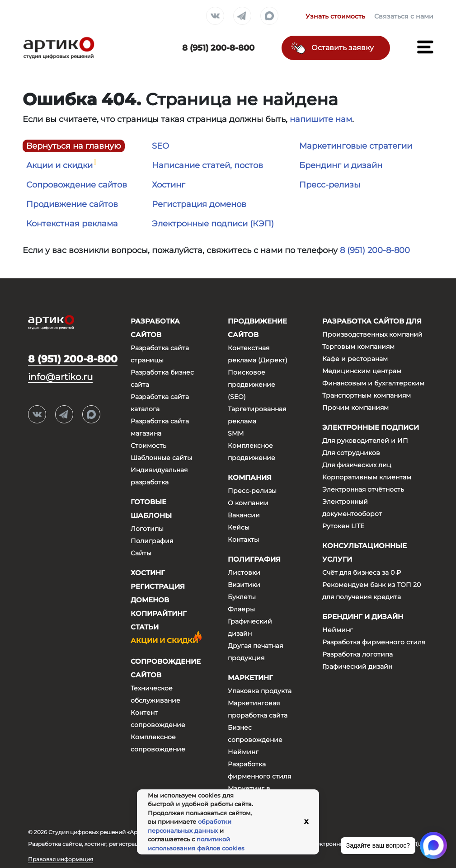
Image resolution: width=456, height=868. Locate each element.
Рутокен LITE (343, 526)
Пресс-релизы (330, 185)
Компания (250, 477)
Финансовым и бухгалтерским (373, 383)
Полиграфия (152, 541)
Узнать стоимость (335, 16)
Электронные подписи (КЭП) (213, 224)
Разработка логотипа (357, 654)
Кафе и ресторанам (355, 359)
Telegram (242, 16)
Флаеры (241, 609)
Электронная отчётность (363, 489)
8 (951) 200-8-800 (375, 250)
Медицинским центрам (362, 371)
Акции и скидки (59, 165)
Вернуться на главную (74, 146)
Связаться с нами (404, 16)
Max (269, 16)
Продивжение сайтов (72, 204)
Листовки (244, 572)
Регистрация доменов (199, 204)
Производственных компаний (372, 334)
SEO (160, 146)
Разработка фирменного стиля (374, 642)
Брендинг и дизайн (341, 165)
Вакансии (244, 515)
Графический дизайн (357, 666)
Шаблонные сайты (161, 458)
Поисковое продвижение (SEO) (252, 385)
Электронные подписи (371, 427)
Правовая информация (61, 859)
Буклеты (242, 597)
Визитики (244, 585)
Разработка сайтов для (372, 321)
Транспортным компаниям (367, 395)
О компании (248, 503)
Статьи (145, 627)
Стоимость (148, 446)
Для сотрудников (351, 453)
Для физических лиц (357, 465)
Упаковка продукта (260, 691)
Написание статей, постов (207, 165)
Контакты (243, 540)
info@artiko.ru (60, 377)
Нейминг (243, 752)
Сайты (141, 553)
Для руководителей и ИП (365, 441)
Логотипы (147, 529)
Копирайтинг (159, 613)
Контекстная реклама (72, 224)
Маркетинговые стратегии (356, 146)
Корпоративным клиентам (367, 477)
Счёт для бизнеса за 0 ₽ (362, 572)
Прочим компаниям (355, 408)
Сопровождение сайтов (77, 185)
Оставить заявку (343, 48)
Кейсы (239, 527)
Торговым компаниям (358, 347)
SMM (236, 433)
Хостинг (169, 185)
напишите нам (321, 119)
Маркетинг (250, 678)
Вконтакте (215, 16)
